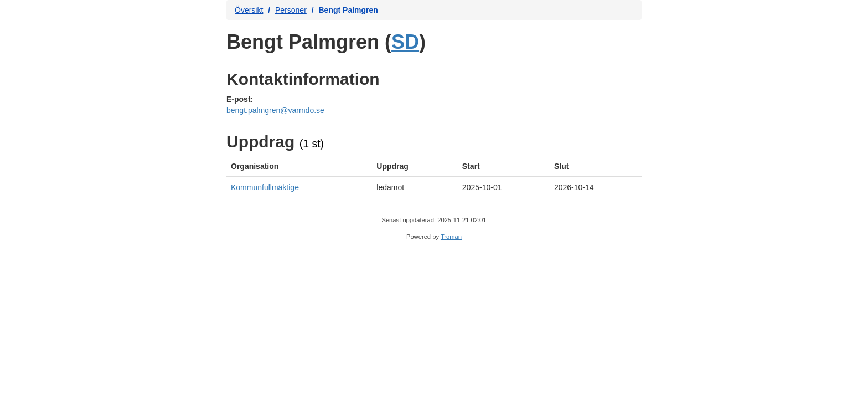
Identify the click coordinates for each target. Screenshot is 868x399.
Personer (291, 10)
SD (405, 42)
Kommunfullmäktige (265, 187)
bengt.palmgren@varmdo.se (275, 110)
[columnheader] (299, 167)
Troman (451, 237)
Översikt (249, 10)
